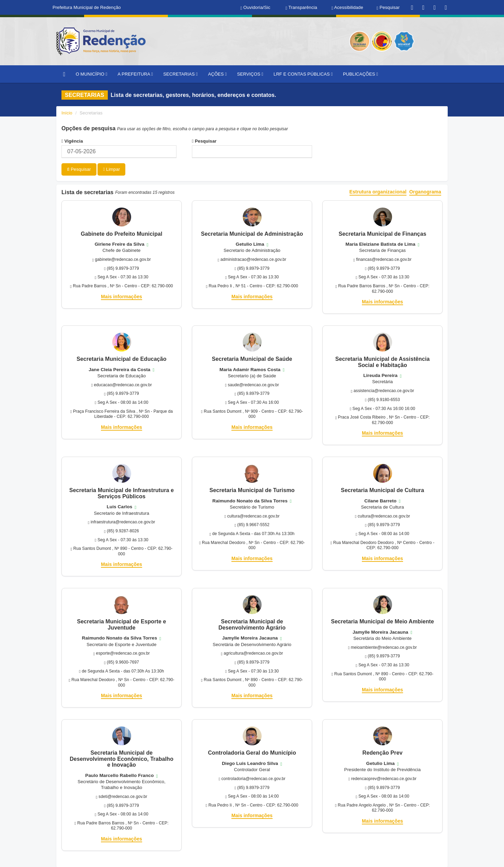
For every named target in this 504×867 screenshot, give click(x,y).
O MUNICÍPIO (91, 74)
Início (67, 113)
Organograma (425, 192)
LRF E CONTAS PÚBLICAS (303, 74)
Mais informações (122, 296)
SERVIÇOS (250, 74)
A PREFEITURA (135, 74)
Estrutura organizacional (378, 192)
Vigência (72, 141)
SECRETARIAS (180, 74)
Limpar (111, 169)
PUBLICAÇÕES (360, 74)
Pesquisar (204, 141)
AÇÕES (217, 74)
